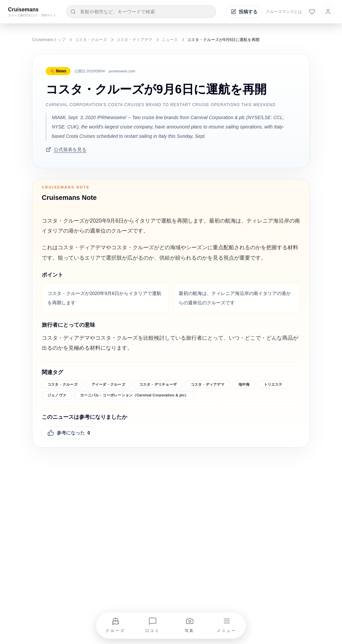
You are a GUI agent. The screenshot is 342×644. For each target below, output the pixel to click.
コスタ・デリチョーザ (158, 384)
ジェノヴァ (57, 395)
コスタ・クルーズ (91, 40)
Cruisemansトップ (49, 40)
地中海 (244, 384)
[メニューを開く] (227, 625)
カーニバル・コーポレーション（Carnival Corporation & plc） (134, 395)
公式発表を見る (66, 149)
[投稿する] (244, 12)
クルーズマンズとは (284, 12)
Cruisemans (23, 10)
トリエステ (273, 384)
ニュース (170, 40)
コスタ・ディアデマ (134, 40)
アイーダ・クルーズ (108, 384)
